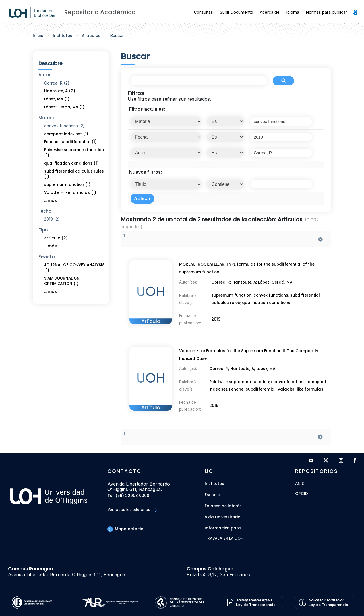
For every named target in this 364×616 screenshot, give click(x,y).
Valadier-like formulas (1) (70, 193)
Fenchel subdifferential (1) (70, 142)
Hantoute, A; (246, 289)
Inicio (38, 36)
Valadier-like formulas (300, 385)
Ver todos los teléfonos (132, 510)
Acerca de (270, 12)
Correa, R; (221, 289)
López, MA (266, 376)
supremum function (231, 295)
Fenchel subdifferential (252, 385)
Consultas (203, 12)
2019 (216, 305)
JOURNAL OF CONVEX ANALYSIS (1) (74, 268)
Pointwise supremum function (239, 381)
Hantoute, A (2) (60, 91)
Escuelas (214, 495)
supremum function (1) (67, 185)
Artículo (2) (56, 238)
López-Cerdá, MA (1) (64, 107)
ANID (300, 484)
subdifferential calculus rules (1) (74, 174)
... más (50, 201)
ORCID (302, 494)
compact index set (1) (66, 134)
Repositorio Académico (100, 12)
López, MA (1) (57, 99)
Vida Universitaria (223, 517)
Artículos (91, 36)
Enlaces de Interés (223, 506)
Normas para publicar (326, 12)
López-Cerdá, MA (276, 289)
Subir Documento (236, 12)
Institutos (63, 36)
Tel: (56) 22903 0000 (128, 496)
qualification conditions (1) (71, 163)
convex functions (271, 295)
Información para (223, 528)
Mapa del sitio (125, 529)
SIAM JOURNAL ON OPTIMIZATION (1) (62, 281)
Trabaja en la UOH (224, 539)
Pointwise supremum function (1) (74, 153)
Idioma (293, 12)
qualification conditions (266, 298)
